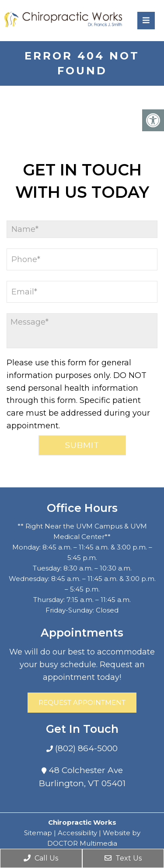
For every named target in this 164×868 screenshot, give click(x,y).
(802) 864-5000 (85, 748)
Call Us (41, 858)
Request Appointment (82, 702)
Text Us (123, 858)
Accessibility (77, 833)
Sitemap (38, 833)
